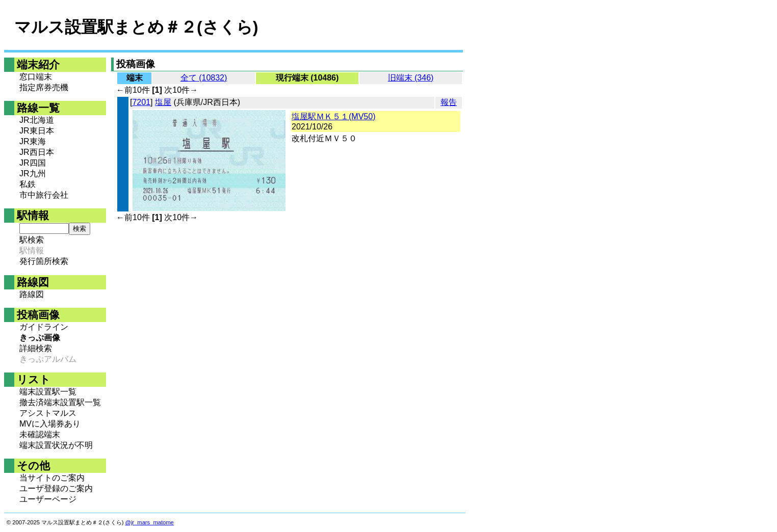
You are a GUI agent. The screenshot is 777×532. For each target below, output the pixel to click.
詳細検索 (36, 348)
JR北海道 (37, 120)
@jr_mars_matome (150, 522)
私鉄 (28, 184)
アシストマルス (48, 413)
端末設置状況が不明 (56, 445)
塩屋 (163, 102)
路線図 (32, 294)
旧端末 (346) (411, 78)
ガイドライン (44, 327)
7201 (141, 102)
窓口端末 (36, 77)
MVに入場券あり (50, 424)
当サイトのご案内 (52, 478)
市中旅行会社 (44, 195)
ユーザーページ (48, 499)
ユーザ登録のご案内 (56, 488)
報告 (449, 102)
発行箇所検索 (44, 261)
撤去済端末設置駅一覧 (60, 402)
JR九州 (33, 174)
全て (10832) (204, 78)
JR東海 (33, 141)
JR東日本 (37, 131)
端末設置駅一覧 (48, 392)
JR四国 (33, 163)
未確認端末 (40, 434)
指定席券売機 (44, 87)
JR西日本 (37, 152)
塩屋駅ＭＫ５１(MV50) (333, 116)
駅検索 (32, 240)
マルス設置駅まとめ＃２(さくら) (136, 27)
